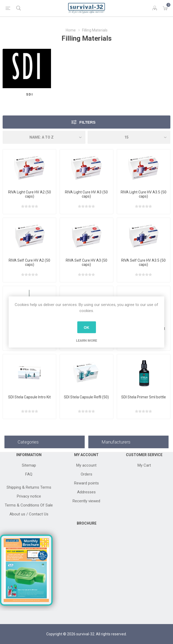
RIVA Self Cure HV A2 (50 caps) (29, 262)
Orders (87, 474)
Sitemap (29, 465)
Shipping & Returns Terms (29, 487)
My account (86, 465)
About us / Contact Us (29, 514)
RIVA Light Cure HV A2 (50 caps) (30, 194)
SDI (30, 94)
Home (71, 30)
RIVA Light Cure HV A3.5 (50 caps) (144, 194)
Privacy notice (29, 496)
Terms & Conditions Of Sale (29, 505)
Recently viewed (86, 501)
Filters (87, 122)
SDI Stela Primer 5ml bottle (144, 397)
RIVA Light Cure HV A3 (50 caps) (86, 194)
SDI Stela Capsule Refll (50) (86, 397)
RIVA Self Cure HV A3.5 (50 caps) (143, 262)
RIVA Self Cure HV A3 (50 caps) (87, 262)
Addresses (86, 492)
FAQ (29, 474)
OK (87, 327)
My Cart (144, 465)
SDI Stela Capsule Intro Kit (29, 397)
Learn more (87, 341)
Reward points (87, 483)
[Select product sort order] (44, 137)
